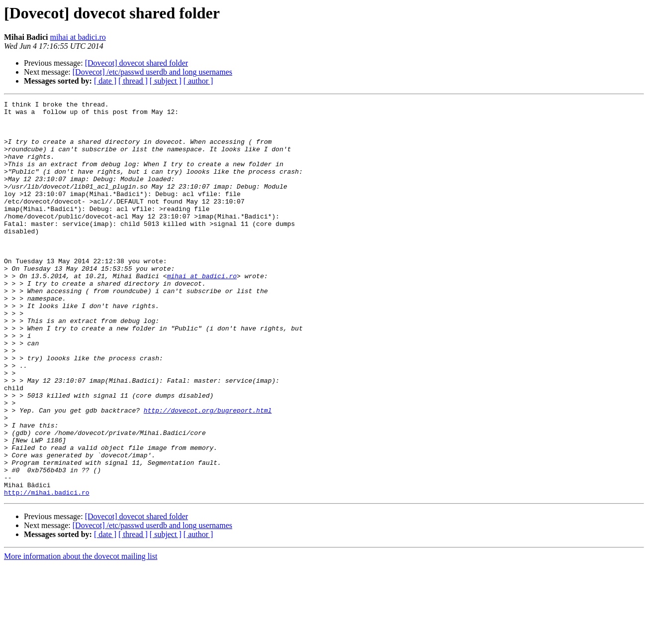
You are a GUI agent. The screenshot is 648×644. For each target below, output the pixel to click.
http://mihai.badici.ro (47, 571)
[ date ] (105, 81)
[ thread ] (133, 81)
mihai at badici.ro (78, 37)
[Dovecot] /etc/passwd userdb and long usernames (152, 72)
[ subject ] (166, 81)
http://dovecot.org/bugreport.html (208, 473)
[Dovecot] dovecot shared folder (137, 63)
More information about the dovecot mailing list (81, 635)
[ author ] (198, 81)
